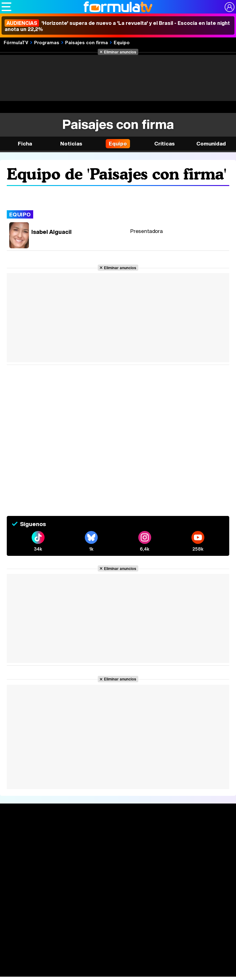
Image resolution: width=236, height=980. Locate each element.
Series (59, 833)
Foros (194, 844)
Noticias (71, 143)
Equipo (122, 42)
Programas (47, 42)
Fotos (149, 833)
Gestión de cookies (181, 905)
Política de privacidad (92, 905)
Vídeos (105, 856)
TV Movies (62, 853)
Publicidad (215, 905)
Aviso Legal (56, 905)
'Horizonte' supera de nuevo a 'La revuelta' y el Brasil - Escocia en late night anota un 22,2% (117, 26)
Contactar (110, 912)
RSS (129, 912)
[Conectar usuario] (230, 7)
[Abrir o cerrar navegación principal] (6, 7)
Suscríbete (202, 856)
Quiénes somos (24, 905)
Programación (116, 844)
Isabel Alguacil (51, 232)
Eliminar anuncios (120, 52)
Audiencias (111, 833)
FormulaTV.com (102, 923)
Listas (57, 846)
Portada (16, 833)
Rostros (197, 833)
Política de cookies (137, 905)
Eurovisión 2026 (159, 851)
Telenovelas (158, 861)
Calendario (62, 840)
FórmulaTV (16, 42)
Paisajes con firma (87, 42)
